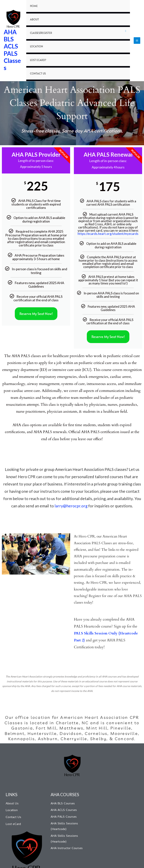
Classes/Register (39, 26)
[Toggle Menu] (126, 26)
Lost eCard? (37, 44)
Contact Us (37, 53)
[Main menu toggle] (137, 31)
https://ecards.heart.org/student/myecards (108, 214)
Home (33, 8)
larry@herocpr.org (71, 486)
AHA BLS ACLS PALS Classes (12, 40)
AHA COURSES (65, 775)
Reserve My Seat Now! (36, 294)
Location (36, 35)
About (34, 17)
